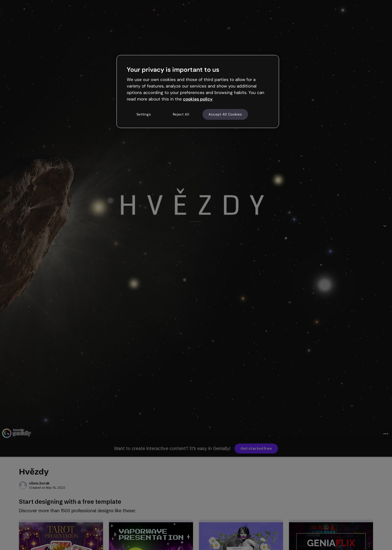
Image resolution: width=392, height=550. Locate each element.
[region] (198, 91)
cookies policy (198, 99)
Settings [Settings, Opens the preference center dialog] (144, 114)
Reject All (181, 114)
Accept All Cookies (225, 114)
